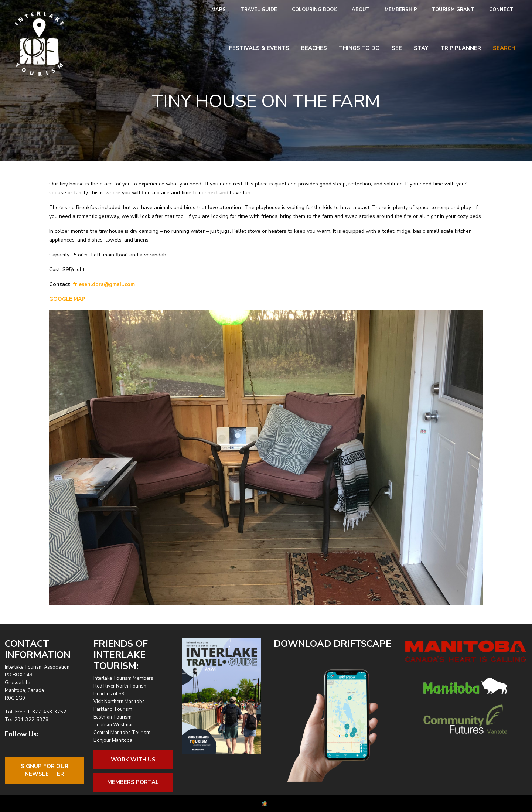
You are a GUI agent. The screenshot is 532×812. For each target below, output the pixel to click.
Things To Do (359, 48)
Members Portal (133, 782)
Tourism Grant (453, 10)
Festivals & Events (259, 48)
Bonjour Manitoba (113, 740)
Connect (501, 10)
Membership (401, 10)
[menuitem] (219, 10)
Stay (421, 48)
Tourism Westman (114, 725)
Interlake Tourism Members (123, 678)
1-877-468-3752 (47, 712)
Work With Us (133, 760)
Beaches (314, 48)
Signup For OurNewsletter (45, 770)
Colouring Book (314, 10)
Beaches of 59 (109, 694)
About (361, 10)
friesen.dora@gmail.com (104, 284)
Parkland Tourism (113, 709)
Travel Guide (259, 10)
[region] (266, 457)
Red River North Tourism (121, 686)
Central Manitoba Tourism (122, 733)
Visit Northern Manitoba (119, 702)
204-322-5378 (31, 720)
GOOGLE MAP (67, 299)
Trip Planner (461, 48)
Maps (219, 10)
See (397, 48)
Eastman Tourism (112, 717)
